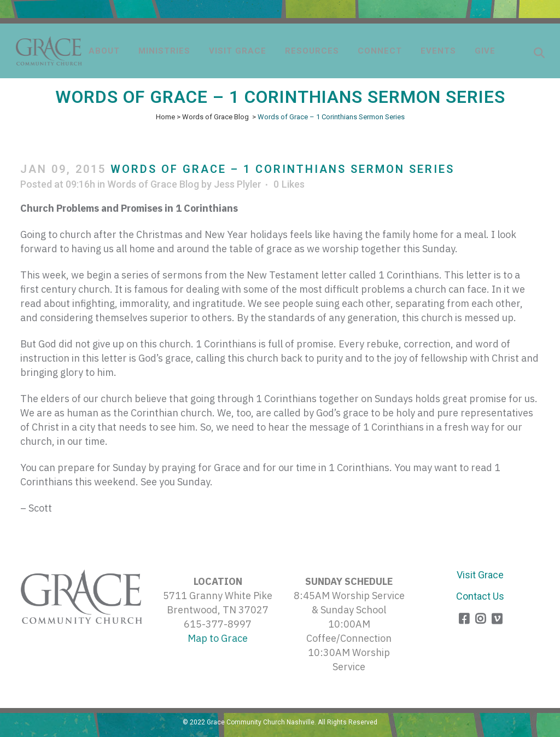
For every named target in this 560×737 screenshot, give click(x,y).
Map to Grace (218, 638)
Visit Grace (480, 575)
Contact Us (480, 596)
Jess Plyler (238, 184)
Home (165, 117)
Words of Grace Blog (215, 117)
